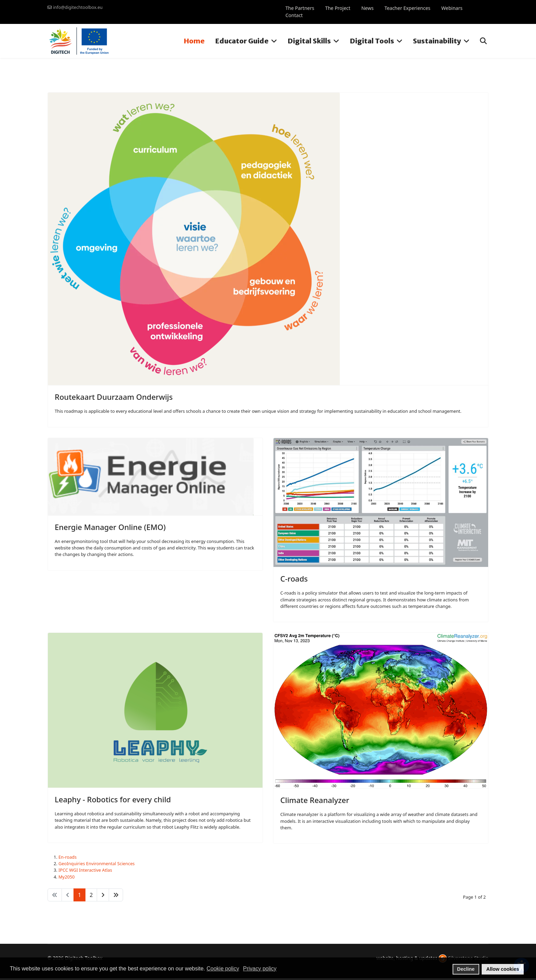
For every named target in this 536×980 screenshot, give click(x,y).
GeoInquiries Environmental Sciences (97, 863)
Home (194, 41)
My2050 (66, 877)
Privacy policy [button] (260, 969)
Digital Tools (372, 41)
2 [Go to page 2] (91, 895)
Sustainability (437, 41)
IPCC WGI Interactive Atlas (85, 870)
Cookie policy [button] (223, 969)
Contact (294, 15)
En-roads (68, 857)
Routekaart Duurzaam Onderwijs (114, 397)
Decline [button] (466, 969)
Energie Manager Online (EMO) (110, 527)
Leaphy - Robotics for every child (113, 799)
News (367, 8)
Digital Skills (309, 41)
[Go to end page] (116, 895)
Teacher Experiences (407, 8)
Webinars (452, 8)
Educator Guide (242, 41)
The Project (338, 8)
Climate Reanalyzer (315, 800)
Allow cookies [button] (503, 969)
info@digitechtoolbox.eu (78, 7)
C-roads (294, 579)
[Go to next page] (103, 895)
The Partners (300, 8)
